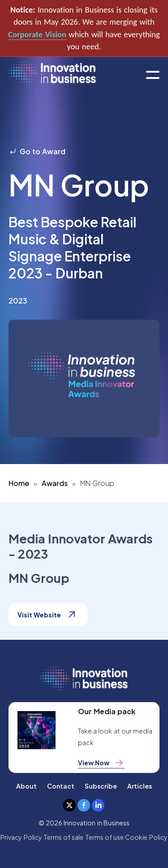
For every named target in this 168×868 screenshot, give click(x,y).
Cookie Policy (146, 837)
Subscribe (101, 786)
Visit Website (48, 614)
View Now (101, 763)
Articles (140, 786)
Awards (55, 483)
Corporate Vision (37, 34)
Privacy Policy (21, 837)
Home (19, 483)
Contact (61, 786)
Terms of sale (64, 837)
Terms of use (105, 837)
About (26, 786)
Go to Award (37, 151)
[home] (52, 75)
